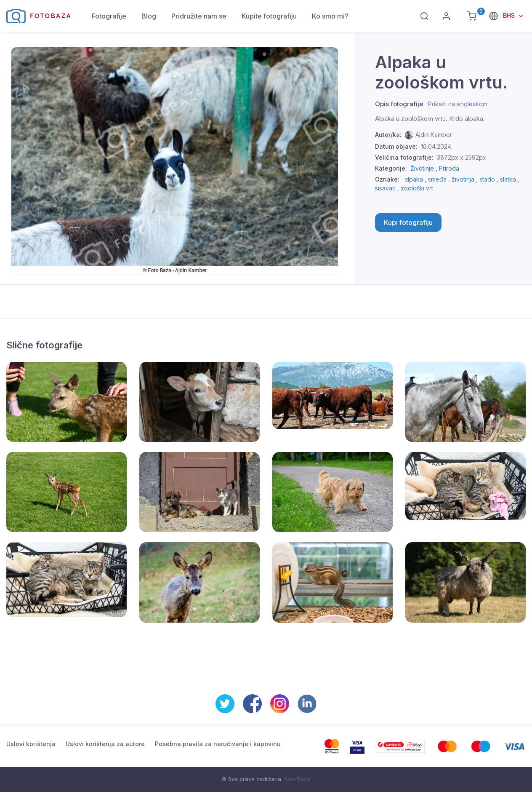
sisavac (385, 188)
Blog (149, 16)
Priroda (449, 168)
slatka (508, 179)
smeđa (437, 179)
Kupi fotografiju (408, 222)
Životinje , (425, 168)
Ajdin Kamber (434, 135)
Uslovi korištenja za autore (105, 744)
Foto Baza (298, 779)
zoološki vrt (417, 188)
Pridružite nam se (199, 16)
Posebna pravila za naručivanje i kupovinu (218, 744)
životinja (463, 179)
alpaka (414, 179)
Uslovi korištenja (31, 744)
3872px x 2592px (462, 157)
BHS (510, 15)
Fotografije (109, 16)
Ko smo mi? (330, 16)
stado (487, 179)
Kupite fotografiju (269, 16)
